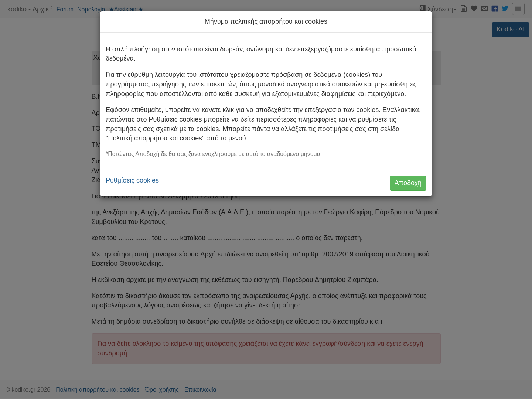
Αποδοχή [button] (408, 183)
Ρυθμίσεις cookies (132, 180)
